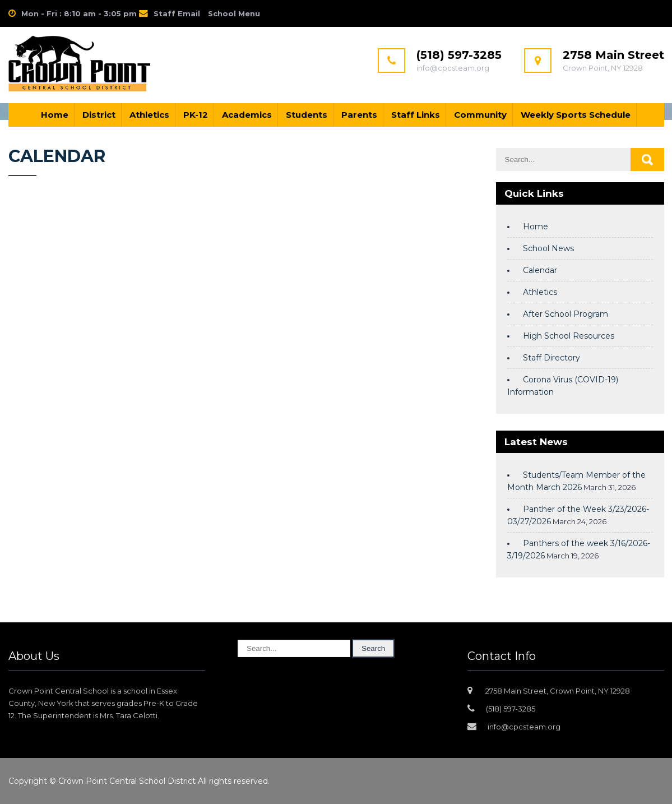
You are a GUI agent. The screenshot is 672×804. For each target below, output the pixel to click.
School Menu (234, 13)
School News (548, 248)
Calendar (540, 270)
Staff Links (416, 115)
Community (480, 115)
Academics (247, 115)
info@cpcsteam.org (524, 727)
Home (55, 115)
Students (307, 115)
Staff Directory (551, 358)
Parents (359, 115)
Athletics (149, 115)
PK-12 (196, 115)
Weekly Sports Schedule (576, 115)
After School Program (566, 314)
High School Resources (569, 336)
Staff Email (177, 13)
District (99, 115)
